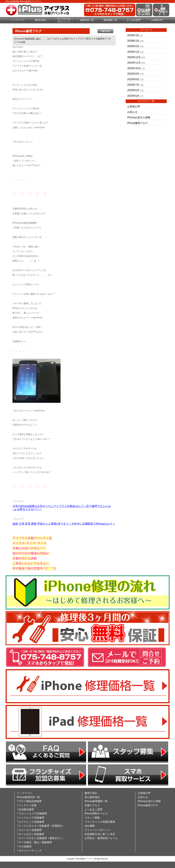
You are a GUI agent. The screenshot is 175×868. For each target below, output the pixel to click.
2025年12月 (134, 57)
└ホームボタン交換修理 (31, 834)
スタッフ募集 (92, 818)
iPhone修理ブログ (138, 123)
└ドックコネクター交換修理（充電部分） (41, 826)
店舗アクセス (92, 805)
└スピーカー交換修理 (29, 830)
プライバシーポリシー (97, 830)
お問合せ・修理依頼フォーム (101, 838)
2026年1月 (133, 52)
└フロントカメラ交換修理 (32, 813)
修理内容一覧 (87, 20)
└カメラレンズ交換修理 (31, 822)
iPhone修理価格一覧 (96, 801)
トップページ (17, 20)
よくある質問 (134, 20)
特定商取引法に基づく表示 (100, 834)
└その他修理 (24, 846)
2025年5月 (133, 96)
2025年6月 (133, 90)
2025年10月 (134, 68)
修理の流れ (41, 20)
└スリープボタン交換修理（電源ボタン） (41, 838)
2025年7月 (133, 85)
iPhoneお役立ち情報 (139, 117)
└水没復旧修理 (25, 809)
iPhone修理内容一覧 (28, 797)
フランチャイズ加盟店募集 (100, 822)
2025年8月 (133, 79)
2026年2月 (133, 46)
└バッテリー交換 (27, 805)
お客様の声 (157, 20)
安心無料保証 (92, 797)
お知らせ (132, 112)
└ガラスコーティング (29, 851)
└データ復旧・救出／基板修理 (34, 842)
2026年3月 (133, 41)
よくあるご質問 (94, 809)
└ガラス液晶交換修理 (29, 801)
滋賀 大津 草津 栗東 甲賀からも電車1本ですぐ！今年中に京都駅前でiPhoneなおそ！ (64, 524)
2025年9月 (133, 74)
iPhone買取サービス (96, 813)
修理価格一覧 (110, 20)
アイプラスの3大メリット (64, 20)
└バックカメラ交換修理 (31, 818)
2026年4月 (133, 35)
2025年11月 (134, 63)
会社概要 (90, 826)
